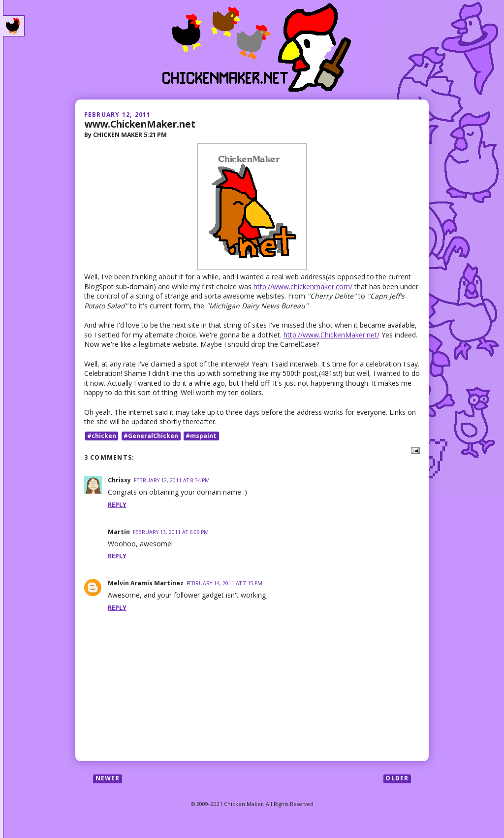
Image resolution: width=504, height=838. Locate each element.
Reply (117, 505)
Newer (108, 779)
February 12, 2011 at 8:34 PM (172, 480)
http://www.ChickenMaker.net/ (331, 335)
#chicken (102, 436)
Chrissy (119, 480)
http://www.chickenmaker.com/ (303, 286)
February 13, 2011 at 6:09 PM (171, 532)
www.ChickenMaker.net (140, 124)
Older (397, 779)
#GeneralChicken (151, 436)
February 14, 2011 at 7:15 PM (224, 583)
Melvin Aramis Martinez (146, 583)
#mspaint (201, 436)
